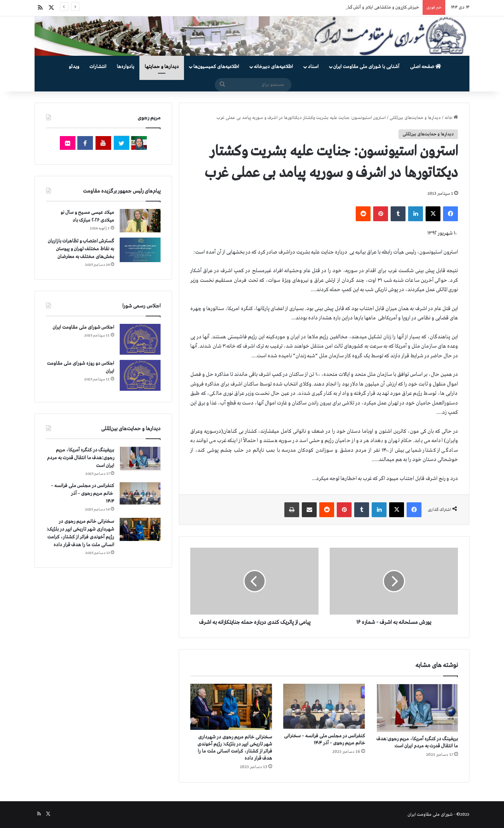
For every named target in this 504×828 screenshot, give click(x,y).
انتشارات (98, 67)
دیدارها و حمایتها (162, 67)
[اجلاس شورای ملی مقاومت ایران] (140, 339)
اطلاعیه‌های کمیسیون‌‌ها (216, 67)
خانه (451, 118)
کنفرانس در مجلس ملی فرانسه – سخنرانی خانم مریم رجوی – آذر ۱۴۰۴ (83, 494)
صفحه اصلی (426, 67)
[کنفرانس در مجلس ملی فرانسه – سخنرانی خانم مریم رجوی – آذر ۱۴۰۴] (324, 706)
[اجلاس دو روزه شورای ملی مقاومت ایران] (140, 375)
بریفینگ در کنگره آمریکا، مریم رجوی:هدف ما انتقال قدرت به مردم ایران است (80, 458)
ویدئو (74, 67)
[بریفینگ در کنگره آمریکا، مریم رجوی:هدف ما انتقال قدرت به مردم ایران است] (417, 708)
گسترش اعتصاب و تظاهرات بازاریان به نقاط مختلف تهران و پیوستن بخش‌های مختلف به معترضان (81, 249)
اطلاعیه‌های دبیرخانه (273, 67)
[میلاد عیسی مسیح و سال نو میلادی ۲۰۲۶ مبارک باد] (140, 220)
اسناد (313, 67)
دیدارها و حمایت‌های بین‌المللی (415, 118)
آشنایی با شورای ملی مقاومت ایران (366, 67)
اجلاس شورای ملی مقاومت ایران (83, 327)
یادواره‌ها (125, 67)
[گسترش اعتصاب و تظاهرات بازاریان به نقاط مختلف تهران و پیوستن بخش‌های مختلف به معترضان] (140, 250)
